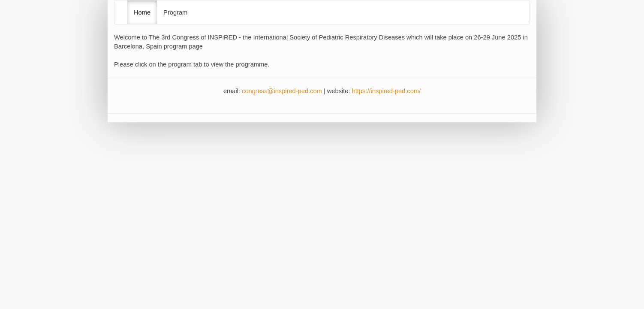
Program (175, 12)
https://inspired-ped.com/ (386, 91)
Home (142, 12)
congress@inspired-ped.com (282, 91)
